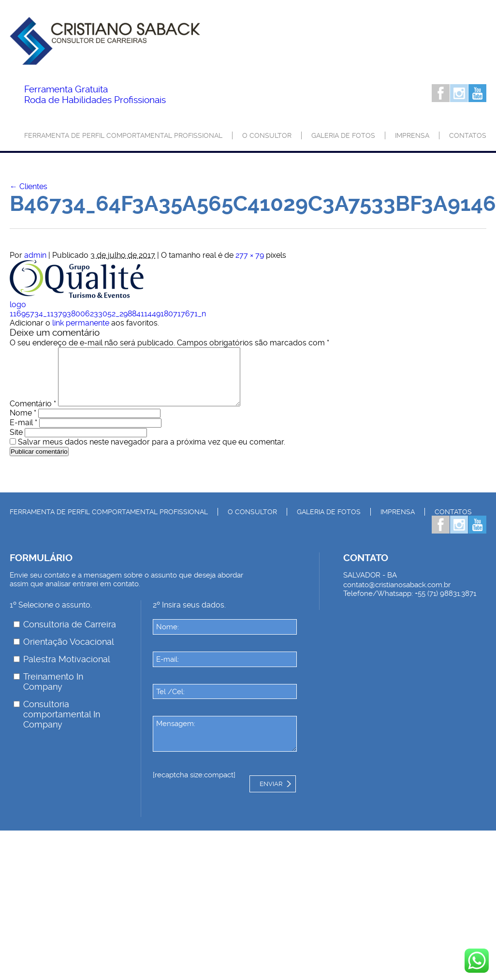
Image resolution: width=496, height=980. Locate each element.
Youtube (477, 93)
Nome (23, 424)
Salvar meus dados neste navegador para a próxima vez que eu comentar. (152, 453)
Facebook (441, 93)
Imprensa (412, 135)
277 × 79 (250, 255)
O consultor (267, 135)
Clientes (29, 186)
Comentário (33, 415)
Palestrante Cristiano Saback (105, 47)
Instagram (459, 93)
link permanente (81, 323)
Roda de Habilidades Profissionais (95, 95)
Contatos (468, 135)
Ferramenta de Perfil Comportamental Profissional (123, 135)
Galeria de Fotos (343, 135)
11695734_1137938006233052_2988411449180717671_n (108, 314)
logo (18, 304)
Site (16, 444)
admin (35, 255)
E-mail (23, 434)
